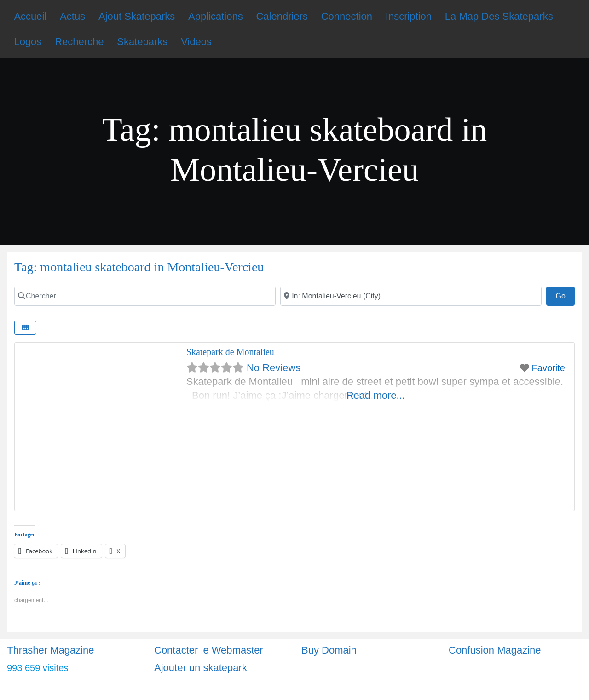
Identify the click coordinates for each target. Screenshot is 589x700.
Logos (28, 42)
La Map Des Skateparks (499, 16)
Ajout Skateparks (137, 16)
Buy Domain (329, 650)
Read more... (376, 395)
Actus (72, 16)
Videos (196, 42)
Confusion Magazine (495, 650)
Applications (216, 16)
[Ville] (411, 296)
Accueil (30, 16)
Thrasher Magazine (51, 650)
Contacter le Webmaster (209, 650)
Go (565, 295)
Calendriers (282, 16)
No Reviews (274, 368)
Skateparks (142, 42)
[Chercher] (145, 296)
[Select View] (25, 328)
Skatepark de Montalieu (230, 352)
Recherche (79, 42)
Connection (347, 16)
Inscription (409, 16)
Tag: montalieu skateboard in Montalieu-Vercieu (139, 267)
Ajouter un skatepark (201, 668)
